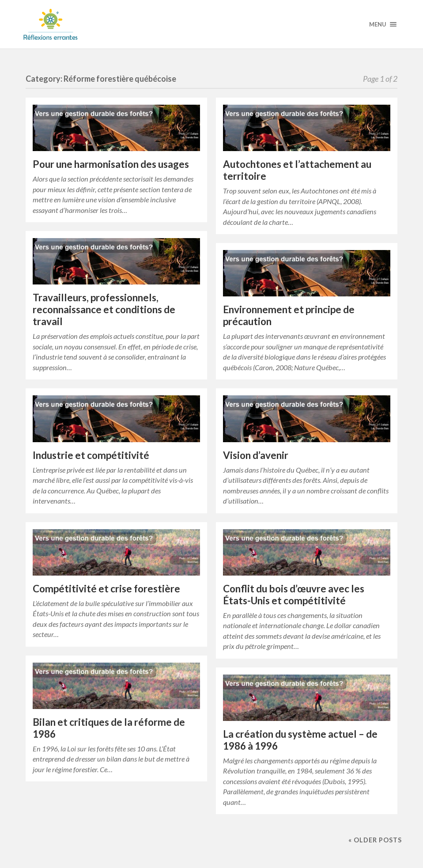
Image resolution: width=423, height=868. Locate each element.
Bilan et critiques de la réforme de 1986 (109, 728)
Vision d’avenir (256, 455)
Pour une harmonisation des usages (111, 164)
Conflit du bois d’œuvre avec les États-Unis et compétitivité (294, 595)
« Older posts (375, 840)
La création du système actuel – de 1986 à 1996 (300, 740)
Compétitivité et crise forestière (106, 589)
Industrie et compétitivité (91, 455)
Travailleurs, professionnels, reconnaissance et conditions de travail (104, 309)
